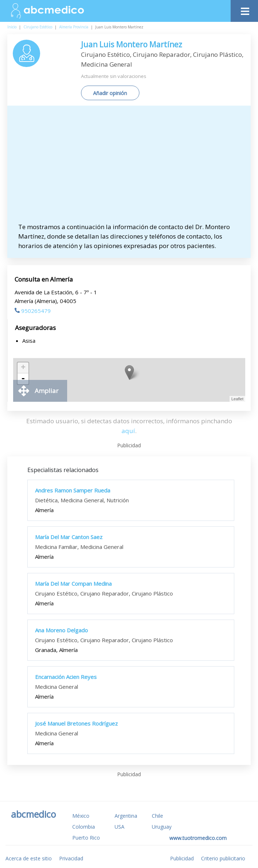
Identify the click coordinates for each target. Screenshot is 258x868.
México (81, 816)
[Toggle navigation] (244, 9)
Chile (157, 816)
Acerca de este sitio (29, 858)
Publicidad (182, 858)
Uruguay (162, 827)
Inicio (12, 27)
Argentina (126, 816)
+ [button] (23, 368)
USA (120, 827)
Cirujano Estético (38, 27)
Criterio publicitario (223, 858)
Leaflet (237, 399)
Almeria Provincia (74, 27)
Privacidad (71, 858)
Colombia (84, 827)
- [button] (23, 379)
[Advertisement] (133, 168)
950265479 (33, 311)
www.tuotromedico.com (198, 838)
